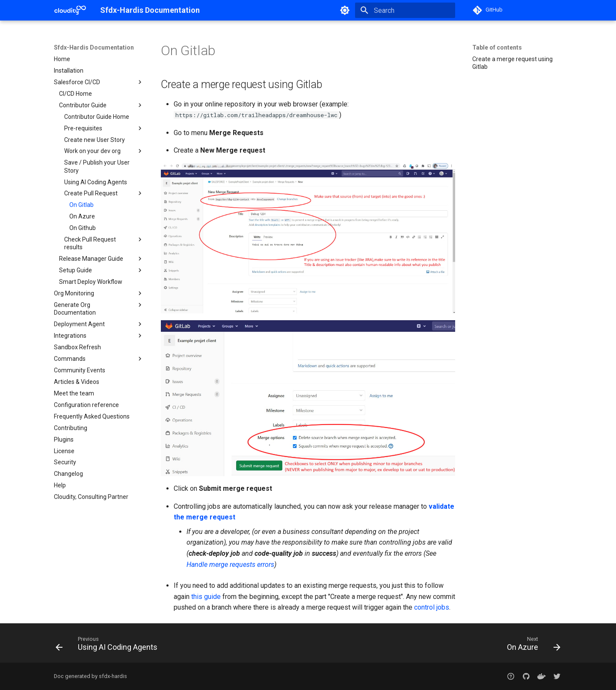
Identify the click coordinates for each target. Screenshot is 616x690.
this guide (206, 597)
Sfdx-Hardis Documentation (94, 47)
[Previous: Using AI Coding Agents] (109, 646)
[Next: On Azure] (531, 646)
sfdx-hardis (113, 676)
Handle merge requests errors (230, 565)
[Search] (405, 10)
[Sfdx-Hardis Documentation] (70, 10)
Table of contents (497, 47)
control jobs (432, 607)
